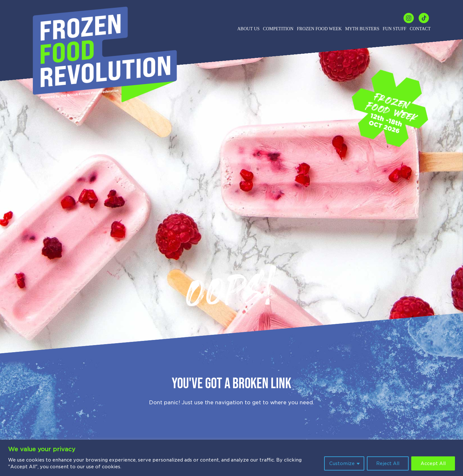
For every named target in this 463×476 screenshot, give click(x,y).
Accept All (433, 463)
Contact (420, 29)
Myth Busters (362, 29)
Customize (342, 463)
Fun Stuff (395, 29)
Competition (278, 29)
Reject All (388, 463)
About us (248, 29)
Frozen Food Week (319, 29)
